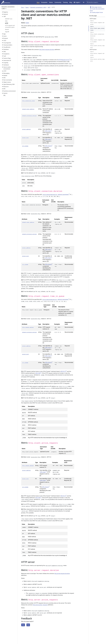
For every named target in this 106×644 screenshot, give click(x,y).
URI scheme (48, 146)
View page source (96, 7)
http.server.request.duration (62, 574)
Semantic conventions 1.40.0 (38, 7)
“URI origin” (48, 131)
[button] (77, 2)
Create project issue (96, 12)
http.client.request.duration (47, 50)
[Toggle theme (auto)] (84, 2)
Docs (23, 7)
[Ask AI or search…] (96, 2)
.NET (49, 7)
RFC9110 (63, 371)
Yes (23, 625)
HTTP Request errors (64, 60)
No (28, 625)
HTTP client (93, 19)
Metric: (97, 23)
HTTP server (93, 50)
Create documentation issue (97, 10)
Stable (27, 23)
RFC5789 (38, 373)
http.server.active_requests (40, 605)
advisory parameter (56, 194)
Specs (27, 7)
